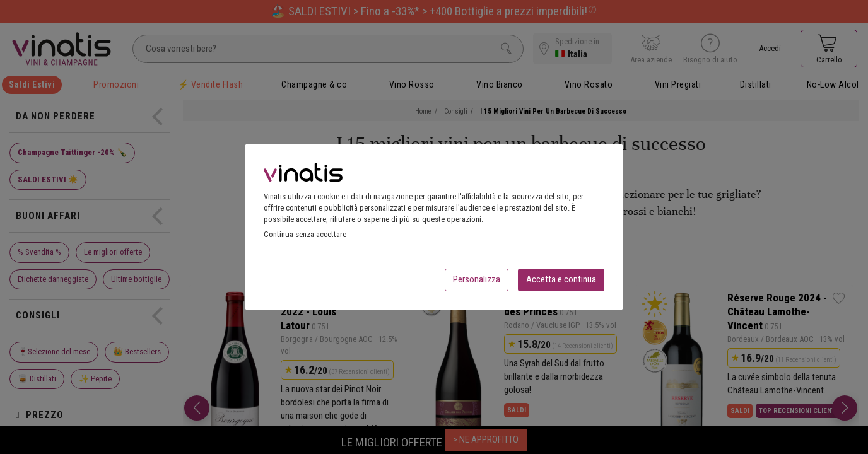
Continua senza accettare (305, 238)
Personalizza (477, 283)
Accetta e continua (561, 283)
